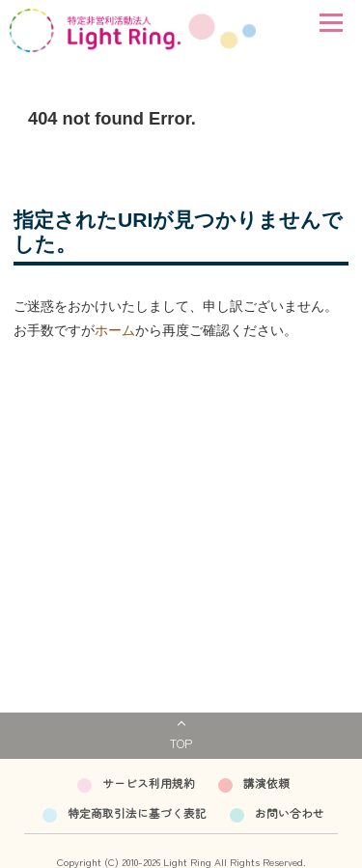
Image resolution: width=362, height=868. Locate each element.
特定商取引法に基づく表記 (137, 812)
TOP (181, 743)
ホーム (115, 330)
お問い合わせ (290, 812)
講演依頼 (266, 783)
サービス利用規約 (149, 783)
